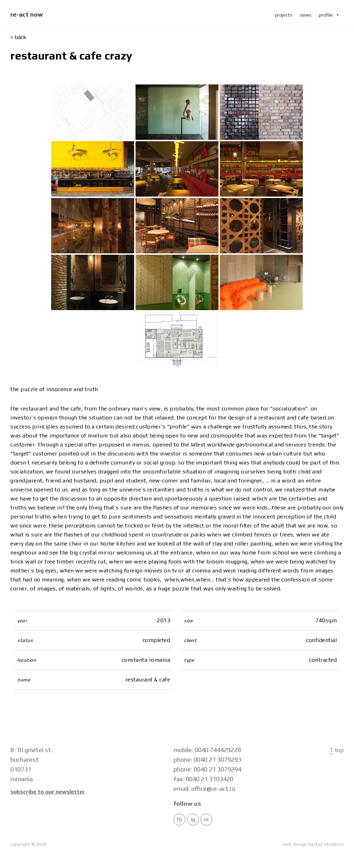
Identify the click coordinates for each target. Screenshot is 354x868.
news (306, 15)
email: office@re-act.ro (204, 789)
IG (193, 820)
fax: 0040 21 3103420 (203, 779)
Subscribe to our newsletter (48, 792)
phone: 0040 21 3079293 (207, 759)
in (206, 820)
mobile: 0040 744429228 (207, 750)
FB (179, 820)
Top (337, 750)
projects (284, 15)
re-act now (27, 14)
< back (18, 37)
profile (329, 15)
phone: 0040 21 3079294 (207, 769)
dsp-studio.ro (329, 844)
